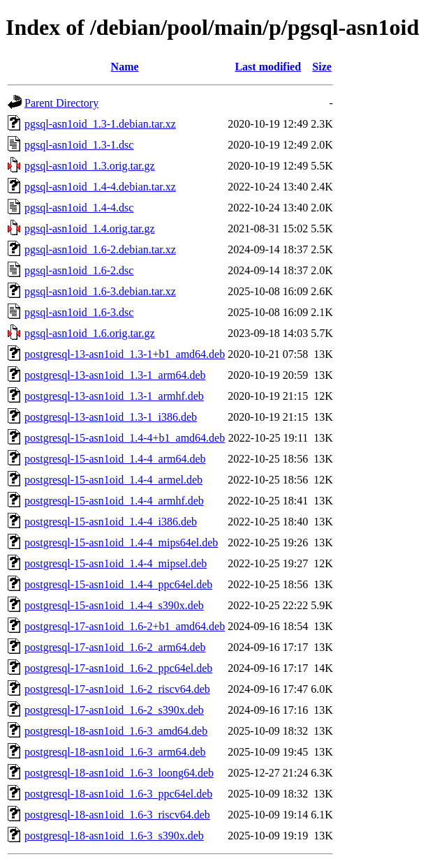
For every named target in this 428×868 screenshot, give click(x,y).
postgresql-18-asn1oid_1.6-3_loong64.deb (119, 773)
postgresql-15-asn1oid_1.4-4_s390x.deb (114, 605)
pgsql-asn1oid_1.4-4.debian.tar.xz (100, 187)
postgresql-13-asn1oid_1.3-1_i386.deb (111, 417)
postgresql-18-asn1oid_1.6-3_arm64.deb (115, 752)
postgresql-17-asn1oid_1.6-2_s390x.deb (114, 710)
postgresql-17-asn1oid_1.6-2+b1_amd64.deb (125, 626)
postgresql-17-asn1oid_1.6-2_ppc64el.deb (118, 668)
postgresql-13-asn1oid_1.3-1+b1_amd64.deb (125, 354)
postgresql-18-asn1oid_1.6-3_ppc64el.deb (118, 794)
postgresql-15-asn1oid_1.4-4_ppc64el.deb (118, 584)
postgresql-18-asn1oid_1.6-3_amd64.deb (116, 731)
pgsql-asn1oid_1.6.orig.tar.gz (90, 333)
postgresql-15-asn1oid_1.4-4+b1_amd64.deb (125, 438)
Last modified (268, 67)
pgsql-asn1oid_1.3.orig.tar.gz (90, 166)
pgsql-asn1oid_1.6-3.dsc (79, 312)
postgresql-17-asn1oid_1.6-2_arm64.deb (115, 647)
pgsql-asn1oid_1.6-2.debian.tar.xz (100, 249)
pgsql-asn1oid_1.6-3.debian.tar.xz (100, 291)
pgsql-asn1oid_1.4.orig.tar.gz (90, 229)
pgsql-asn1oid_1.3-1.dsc (79, 145)
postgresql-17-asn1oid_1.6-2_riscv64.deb (117, 689)
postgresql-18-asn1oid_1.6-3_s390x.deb (114, 836)
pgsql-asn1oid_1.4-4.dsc (79, 208)
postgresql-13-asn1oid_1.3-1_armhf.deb (114, 396)
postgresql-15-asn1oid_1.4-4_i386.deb (111, 522)
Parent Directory (61, 103)
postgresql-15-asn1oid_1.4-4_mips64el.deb (121, 542)
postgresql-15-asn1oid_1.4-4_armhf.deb (114, 501)
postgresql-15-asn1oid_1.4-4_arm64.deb (115, 459)
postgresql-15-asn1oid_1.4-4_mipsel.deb (116, 563)
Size (322, 67)
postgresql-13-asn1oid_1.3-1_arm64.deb (115, 375)
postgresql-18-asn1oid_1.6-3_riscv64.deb (117, 815)
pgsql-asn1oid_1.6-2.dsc (79, 270)
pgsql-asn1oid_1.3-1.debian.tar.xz (100, 124)
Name (125, 67)
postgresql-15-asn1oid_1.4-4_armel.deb (113, 480)
